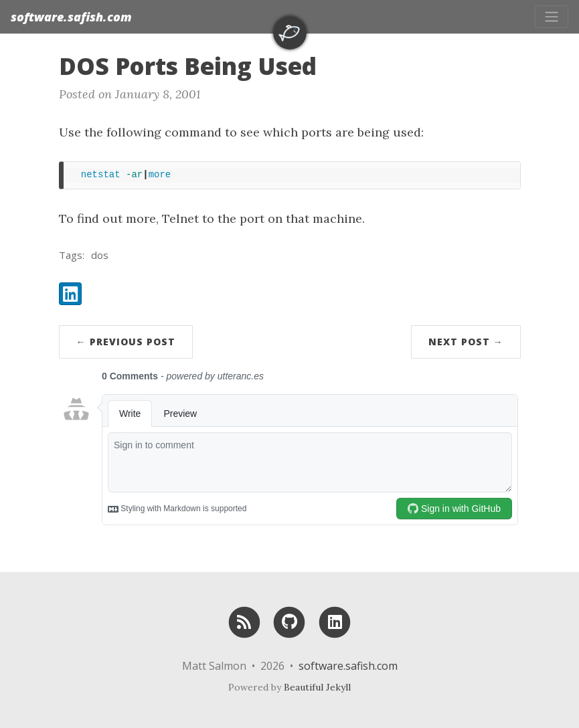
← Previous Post (126, 342)
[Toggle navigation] (552, 17)
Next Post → (466, 342)
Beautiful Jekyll (317, 687)
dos (100, 255)
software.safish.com (71, 17)
